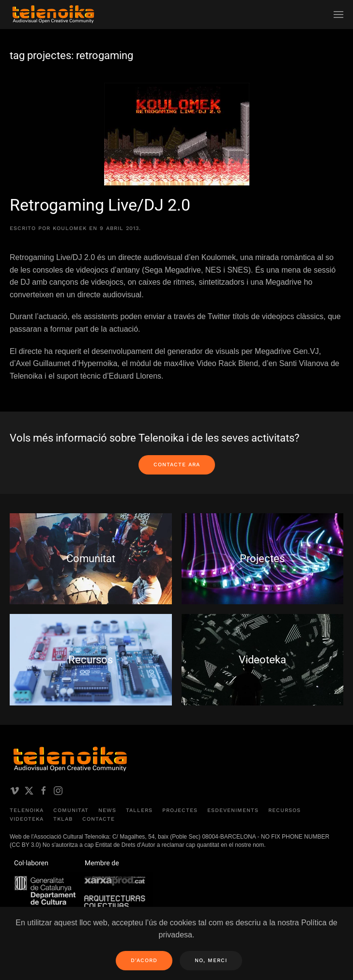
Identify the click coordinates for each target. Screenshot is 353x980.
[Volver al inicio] (53, 15)
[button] (338, 15)
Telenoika (27, 810)
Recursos (284, 810)
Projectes (180, 810)
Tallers (139, 810)
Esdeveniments (233, 810)
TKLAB (63, 819)
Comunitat (71, 810)
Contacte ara (177, 465)
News (107, 810)
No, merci (211, 960)
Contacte (99, 819)
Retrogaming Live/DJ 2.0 (100, 205)
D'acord (144, 960)
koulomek (70, 228)
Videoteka (27, 819)
